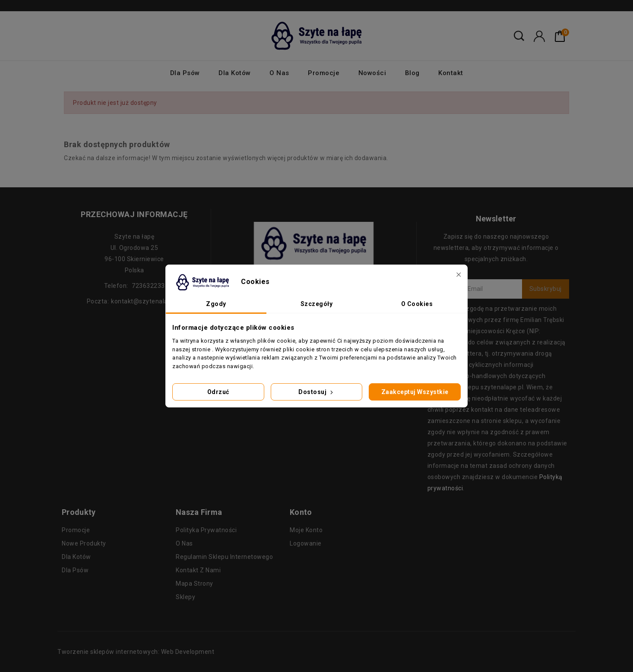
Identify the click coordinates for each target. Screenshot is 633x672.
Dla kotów (235, 73)
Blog (412, 73)
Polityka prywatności (206, 530)
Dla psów (185, 73)
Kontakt (451, 73)
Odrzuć (218, 392)
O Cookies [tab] (417, 304)
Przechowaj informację (134, 214)
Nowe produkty (84, 543)
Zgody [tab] (216, 304)
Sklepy (185, 597)
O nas (279, 73)
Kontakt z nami (198, 570)
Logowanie (306, 543)
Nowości (372, 73)
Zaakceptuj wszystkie (415, 392)
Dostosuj (316, 392)
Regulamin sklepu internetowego (224, 557)
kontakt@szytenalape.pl (146, 301)
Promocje (324, 73)
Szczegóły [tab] (317, 304)
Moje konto (306, 530)
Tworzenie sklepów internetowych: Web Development (136, 652)
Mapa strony (195, 584)
